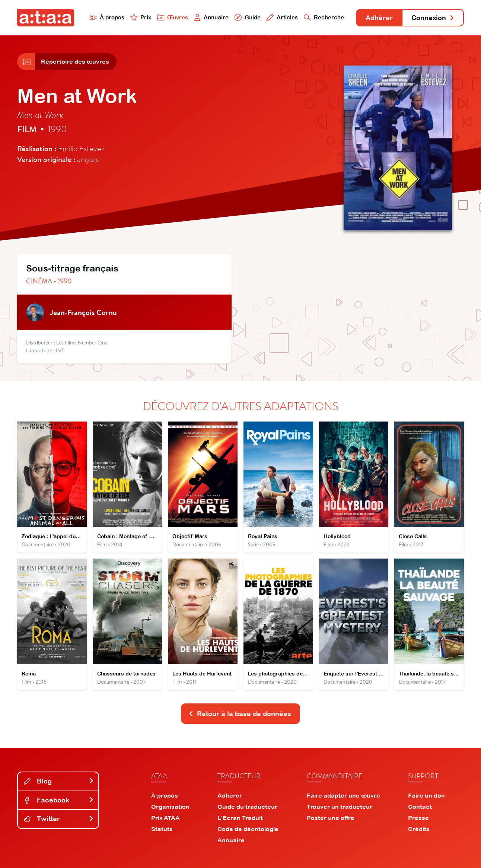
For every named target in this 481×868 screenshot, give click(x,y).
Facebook (59, 800)
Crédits (419, 829)
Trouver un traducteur (340, 807)
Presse (418, 818)
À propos (107, 17)
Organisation (170, 807)
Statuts (162, 829)
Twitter (59, 819)
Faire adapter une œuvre (343, 795)
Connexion (433, 18)
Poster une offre (331, 818)
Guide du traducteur (247, 807)
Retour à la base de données (240, 714)
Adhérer (379, 18)
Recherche (324, 17)
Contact (420, 807)
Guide (248, 17)
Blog (59, 781)
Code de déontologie (248, 829)
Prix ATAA (165, 818)
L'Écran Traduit (240, 818)
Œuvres (173, 17)
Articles (282, 17)
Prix (141, 17)
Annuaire (211, 17)
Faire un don (426, 795)
